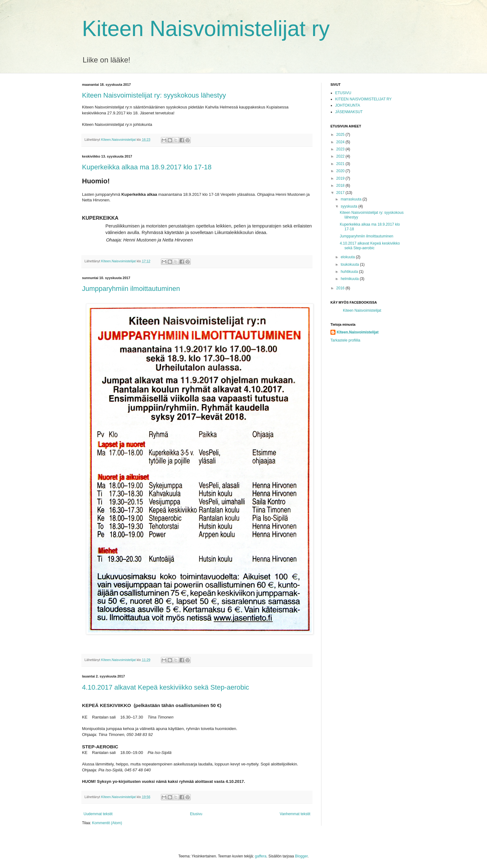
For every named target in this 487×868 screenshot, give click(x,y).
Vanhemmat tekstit (295, 814)
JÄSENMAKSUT (349, 112)
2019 (341, 178)
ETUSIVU (343, 93)
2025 (341, 135)
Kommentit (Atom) (107, 823)
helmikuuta (350, 279)
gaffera (261, 856)
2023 (341, 149)
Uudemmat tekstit (98, 814)
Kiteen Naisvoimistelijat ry (206, 29)
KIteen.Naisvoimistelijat (358, 332)
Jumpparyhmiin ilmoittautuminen (131, 289)
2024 (341, 142)
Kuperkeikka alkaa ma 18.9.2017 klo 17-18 (147, 167)
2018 (341, 186)
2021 (341, 164)
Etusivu (196, 814)
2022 (341, 156)
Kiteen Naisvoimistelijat (362, 310)
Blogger (301, 856)
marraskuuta (352, 199)
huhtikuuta (350, 272)
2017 (341, 193)
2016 (341, 288)
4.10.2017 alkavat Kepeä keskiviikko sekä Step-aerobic (166, 687)
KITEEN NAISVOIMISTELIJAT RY (363, 99)
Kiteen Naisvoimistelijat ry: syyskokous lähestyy (154, 95)
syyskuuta (350, 206)
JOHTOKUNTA (348, 105)
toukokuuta (350, 264)
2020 (341, 171)
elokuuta (348, 257)
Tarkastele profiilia (345, 340)
